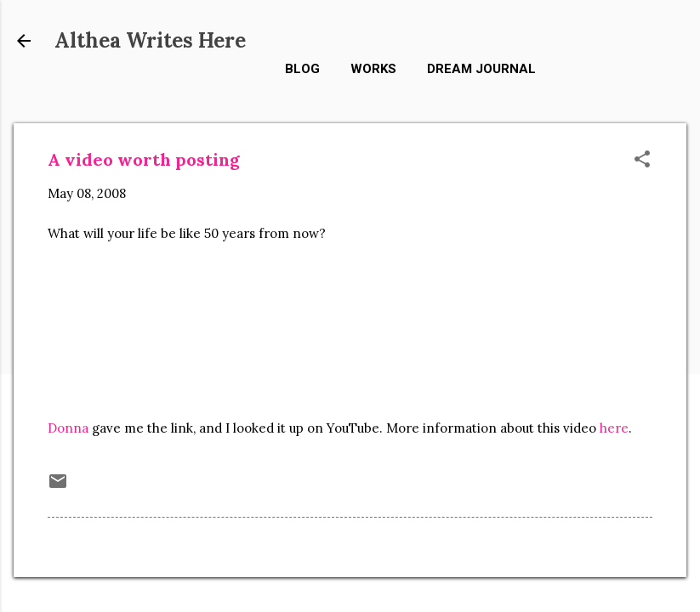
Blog (302, 69)
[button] (642, 160)
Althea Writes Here (150, 40)
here (614, 428)
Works (373, 69)
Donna (68, 428)
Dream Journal (481, 69)
